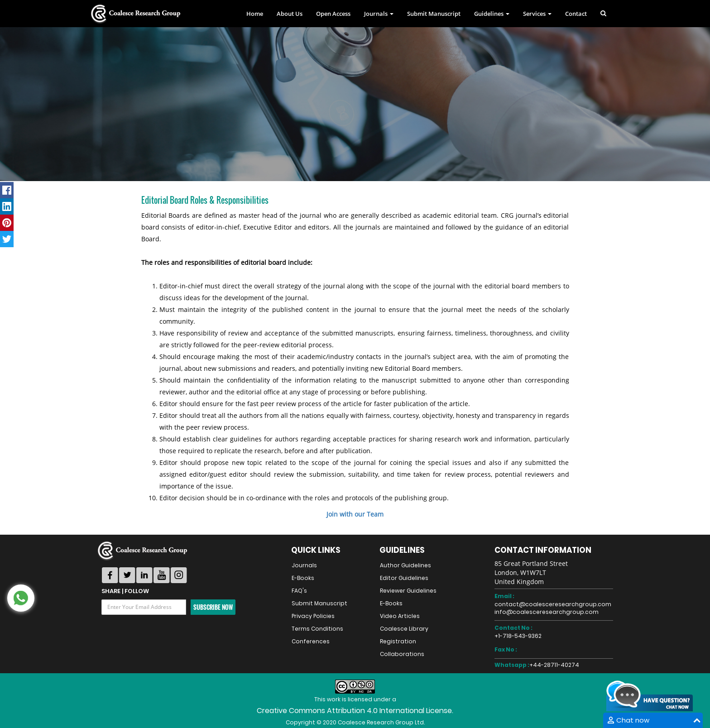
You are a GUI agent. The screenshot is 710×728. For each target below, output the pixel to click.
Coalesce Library (404, 629)
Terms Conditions (317, 629)
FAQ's (299, 591)
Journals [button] (379, 14)
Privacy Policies (313, 616)
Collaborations (402, 654)
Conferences (311, 641)
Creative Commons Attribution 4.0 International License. (355, 711)
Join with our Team (355, 514)
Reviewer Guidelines (408, 591)
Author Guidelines (405, 565)
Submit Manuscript (434, 14)
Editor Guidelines (404, 578)
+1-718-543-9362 (518, 636)
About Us (290, 14)
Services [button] (537, 14)
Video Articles (400, 616)
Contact (576, 14)
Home (255, 14)
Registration (398, 641)
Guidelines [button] (492, 14)
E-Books (303, 578)
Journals (304, 565)
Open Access (333, 14)
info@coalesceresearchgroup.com (547, 612)
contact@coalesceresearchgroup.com (553, 604)
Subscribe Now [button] (213, 607)
